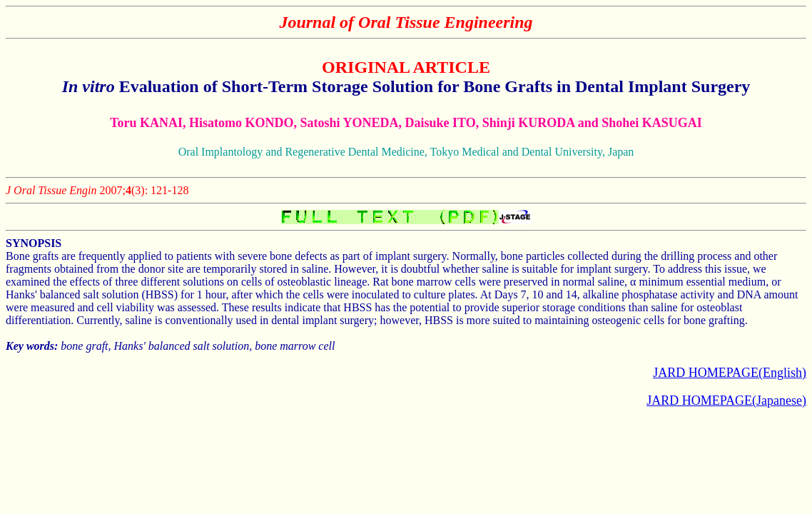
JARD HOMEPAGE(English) (730, 373)
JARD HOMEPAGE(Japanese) (726, 400)
